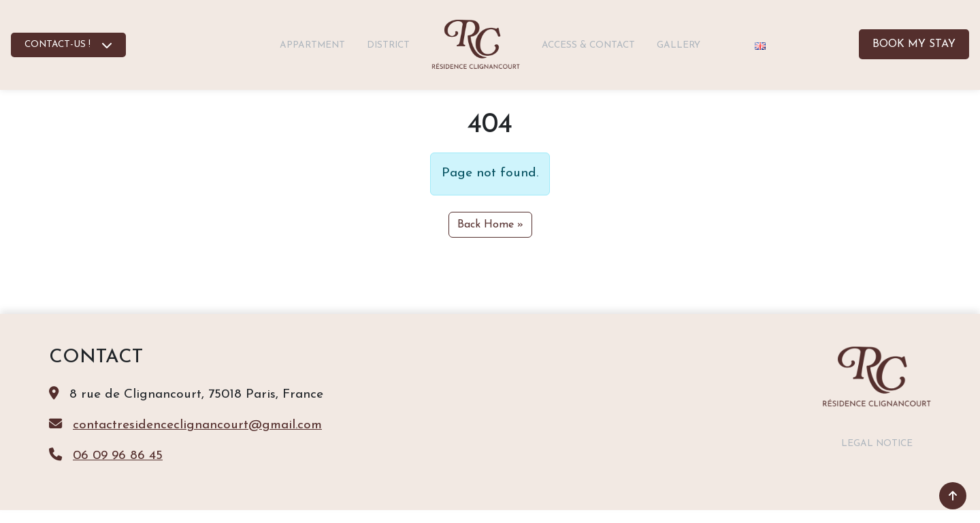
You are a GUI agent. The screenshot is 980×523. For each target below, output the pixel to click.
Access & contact (588, 45)
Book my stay (914, 44)
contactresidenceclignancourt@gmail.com (197, 425)
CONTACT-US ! (58, 45)
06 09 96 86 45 (118, 456)
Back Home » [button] (490, 225)
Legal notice (877, 444)
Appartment (312, 45)
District (388, 45)
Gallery (679, 45)
